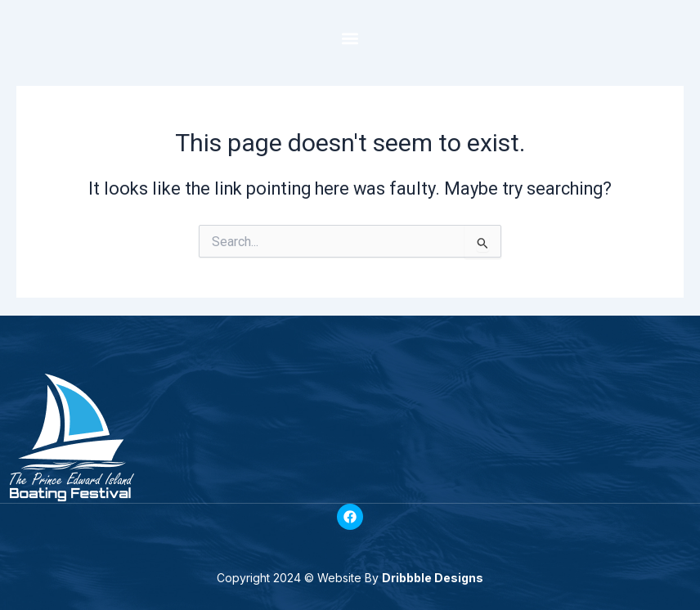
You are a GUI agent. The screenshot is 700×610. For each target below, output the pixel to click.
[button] (350, 38)
